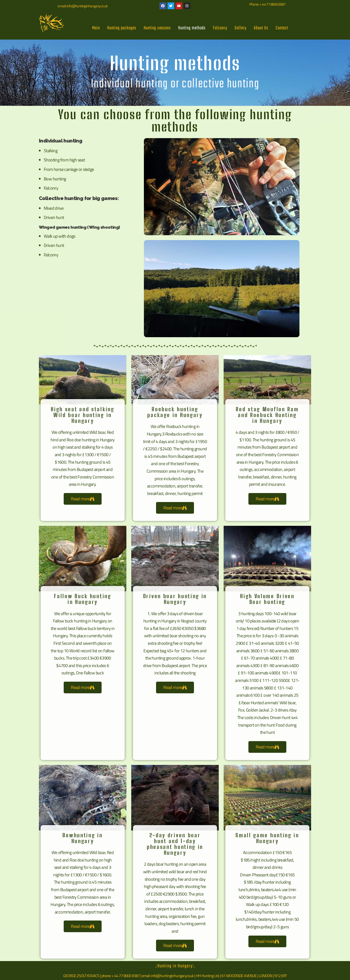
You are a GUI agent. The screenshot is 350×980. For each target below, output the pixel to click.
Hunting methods (192, 28)
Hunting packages (122, 28)
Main (96, 28)
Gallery (241, 28)
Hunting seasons (157, 28)
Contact (282, 28)
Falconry (220, 28)
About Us (261, 28)
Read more (83, 499)
